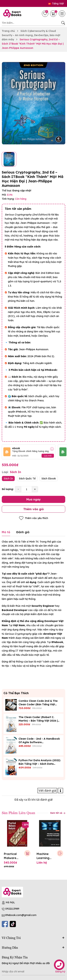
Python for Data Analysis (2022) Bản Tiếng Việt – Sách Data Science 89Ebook (40, 764)
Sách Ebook (49, 479)
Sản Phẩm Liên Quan (18, 813)
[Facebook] (5, 924)
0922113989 (12, 909)
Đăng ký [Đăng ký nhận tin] (60, 972)
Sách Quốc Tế (27, 479)
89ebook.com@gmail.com (21, 915)
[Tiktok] (13, 924)
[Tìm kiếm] (63, 23)
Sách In (8, 479)
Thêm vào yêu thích (34, 518)
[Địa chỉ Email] (33, 972)
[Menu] (62, 14)
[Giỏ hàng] (54, 14)
